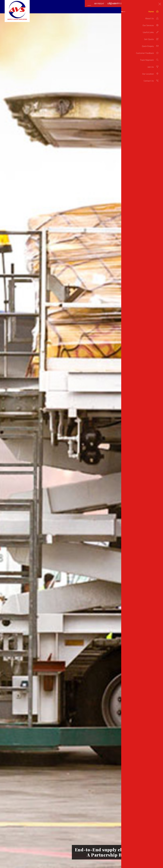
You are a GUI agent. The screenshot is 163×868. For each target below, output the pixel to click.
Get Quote (145, 7)
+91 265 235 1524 (121, 3)
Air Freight (88, 7)
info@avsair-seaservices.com (146, 3)
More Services (131, 7)
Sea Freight (101, 7)
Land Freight (115, 7)
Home (78, 7)
